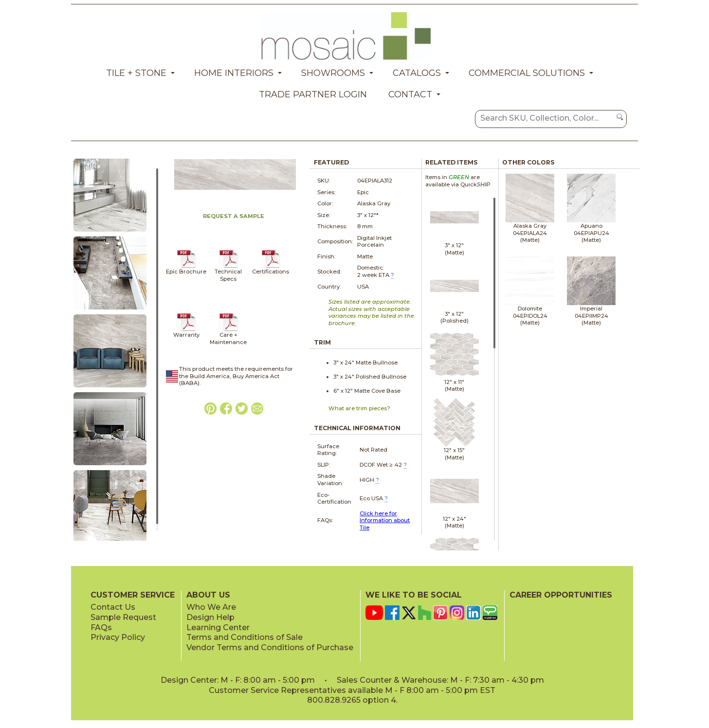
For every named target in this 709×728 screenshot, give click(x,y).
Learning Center (218, 628)
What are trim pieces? (359, 408)
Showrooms (333, 73)
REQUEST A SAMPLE (234, 216)
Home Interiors (234, 73)
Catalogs (417, 73)
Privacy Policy (118, 637)
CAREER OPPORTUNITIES (561, 595)
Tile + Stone (136, 73)
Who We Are (211, 607)
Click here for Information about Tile (385, 520)
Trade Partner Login (313, 94)
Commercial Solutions (527, 73)
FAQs (101, 628)
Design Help (210, 617)
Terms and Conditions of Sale (245, 637)
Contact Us (113, 607)
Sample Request (123, 617)
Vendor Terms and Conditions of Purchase (270, 647)
